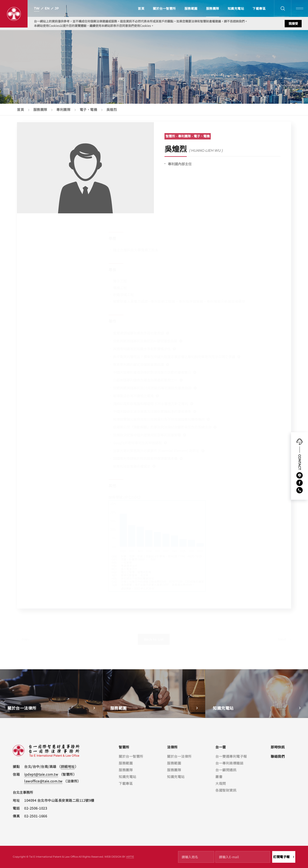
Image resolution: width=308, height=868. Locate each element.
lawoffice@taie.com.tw (43, 781)
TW (37, 8)
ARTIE (130, 857)
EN (47, 8)
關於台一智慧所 (164, 8)
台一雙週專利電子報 (231, 756)
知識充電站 (236, 8)
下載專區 (259, 8)
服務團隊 (213, 8)
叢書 (219, 777)
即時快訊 (278, 747)
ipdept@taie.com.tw (41, 774)
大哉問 (221, 783)
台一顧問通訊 (226, 770)
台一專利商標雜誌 (229, 763)
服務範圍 (191, 8)
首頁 (141, 8)
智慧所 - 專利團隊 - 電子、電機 (188, 139)
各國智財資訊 (226, 790)
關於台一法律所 (179, 756)
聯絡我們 (278, 756)
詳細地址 (68, 766)
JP (57, 8)
